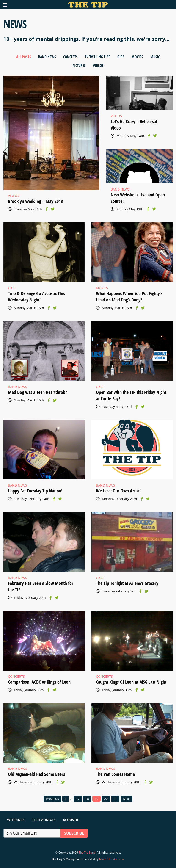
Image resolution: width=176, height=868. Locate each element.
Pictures (79, 66)
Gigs (121, 57)
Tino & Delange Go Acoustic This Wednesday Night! (36, 297)
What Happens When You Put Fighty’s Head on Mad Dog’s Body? (129, 297)
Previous (52, 799)
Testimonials (44, 820)
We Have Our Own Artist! (118, 491)
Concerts (70, 57)
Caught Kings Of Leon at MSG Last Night (131, 682)
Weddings (16, 820)
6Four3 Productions (112, 859)
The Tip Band (87, 853)
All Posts (24, 57)
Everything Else (98, 57)
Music (155, 57)
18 (87, 799)
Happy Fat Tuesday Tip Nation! (35, 491)
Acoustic (71, 820)
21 (115, 799)
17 (78, 799)
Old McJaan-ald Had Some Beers (36, 774)
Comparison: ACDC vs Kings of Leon (39, 682)
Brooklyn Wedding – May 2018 (35, 201)
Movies (137, 57)
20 (106, 799)
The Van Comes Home (115, 774)
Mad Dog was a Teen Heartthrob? (38, 392)
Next (126, 799)
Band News (47, 57)
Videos (98, 66)
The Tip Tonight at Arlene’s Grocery (127, 583)
